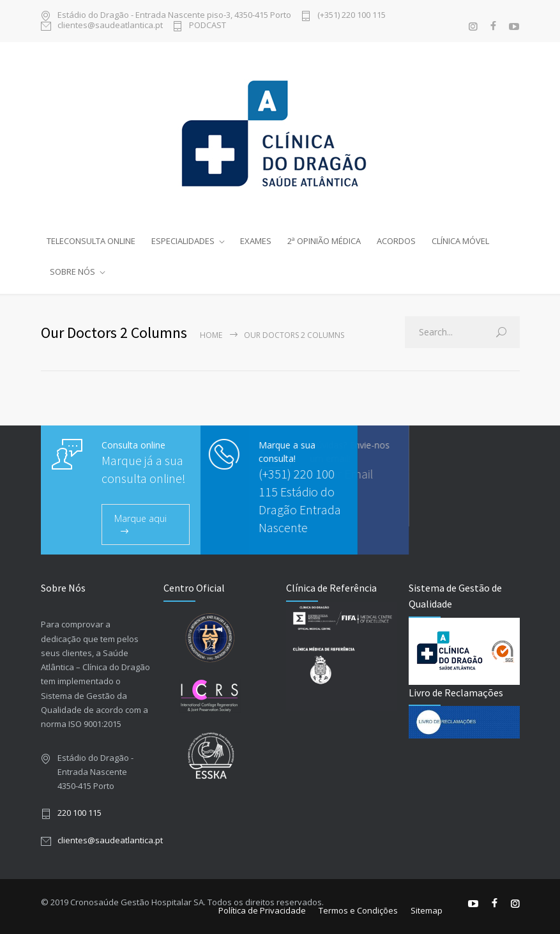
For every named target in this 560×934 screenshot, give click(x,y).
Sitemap (427, 910)
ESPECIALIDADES (183, 241)
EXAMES (256, 241)
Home (211, 335)
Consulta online (133, 445)
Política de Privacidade (262, 910)
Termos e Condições (358, 910)
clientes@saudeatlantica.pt (110, 26)
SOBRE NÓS (72, 272)
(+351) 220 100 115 (352, 16)
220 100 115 (79, 813)
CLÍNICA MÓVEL (460, 241)
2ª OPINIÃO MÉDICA (324, 241)
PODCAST (208, 26)
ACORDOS (396, 241)
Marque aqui (140, 518)
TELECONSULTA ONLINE (91, 241)
